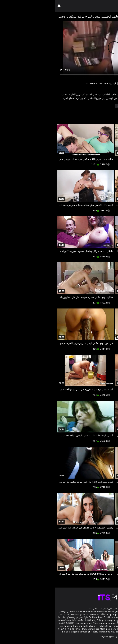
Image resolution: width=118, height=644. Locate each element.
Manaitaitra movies (53, 632)
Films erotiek (21, 612)
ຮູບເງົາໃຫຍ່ (38, 632)
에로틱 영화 (75, 626)
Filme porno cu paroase (49, 623)
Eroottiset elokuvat (58, 617)
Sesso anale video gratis (54, 612)
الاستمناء (101, 106)
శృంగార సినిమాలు (97, 620)
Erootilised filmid (89, 629)
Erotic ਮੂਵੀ (31, 620)
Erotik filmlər (64, 629)
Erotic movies (35, 612)
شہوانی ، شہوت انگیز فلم (48, 620)
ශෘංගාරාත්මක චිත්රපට (85, 632)
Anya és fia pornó (31, 615)
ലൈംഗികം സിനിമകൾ (14, 620)
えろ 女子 (11, 632)
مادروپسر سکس (71, 615)
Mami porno (51, 629)
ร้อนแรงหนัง (87, 626)
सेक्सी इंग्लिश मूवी (82, 620)
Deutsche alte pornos (103, 612)
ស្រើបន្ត (7, 623)
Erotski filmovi (35, 626)
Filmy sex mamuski (35, 629)
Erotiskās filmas (83, 623)
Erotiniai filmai (99, 623)
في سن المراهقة (87, 106)
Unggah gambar (24, 632)
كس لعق (72, 106)
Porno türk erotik (13, 615)
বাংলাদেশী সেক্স (47, 615)
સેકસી (112, 617)
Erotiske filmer (107, 626)
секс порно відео (28, 623)
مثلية (63, 106)
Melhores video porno (90, 615)
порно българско (76, 617)
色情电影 (15, 623)
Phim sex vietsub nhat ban (79, 612)
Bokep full (75, 629)
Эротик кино (68, 623)
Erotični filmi (63, 626)
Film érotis (101, 632)
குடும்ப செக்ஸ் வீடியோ (97, 617)
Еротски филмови (18, 626)
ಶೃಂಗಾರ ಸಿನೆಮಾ (68, 620)
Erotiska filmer (41, 617)
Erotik (96, 626)
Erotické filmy (50, 626)
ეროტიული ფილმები (23, 617)
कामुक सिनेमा (69, 632)
